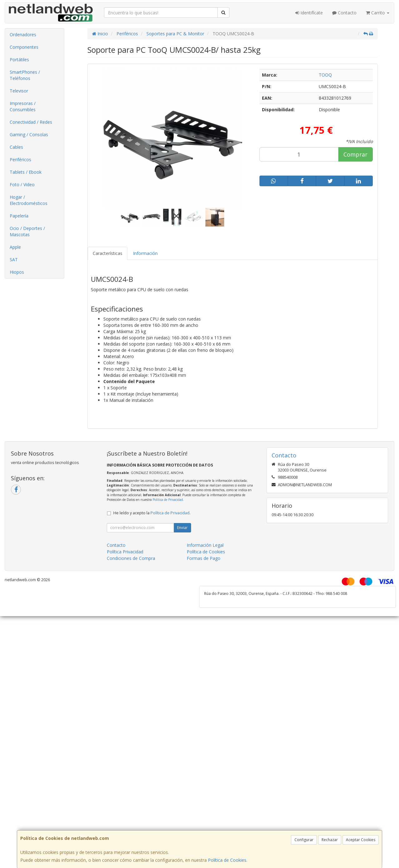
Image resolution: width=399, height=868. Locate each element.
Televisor (19, 91)
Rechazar (330, 840)
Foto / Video (22, 185)
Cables (16, 147)
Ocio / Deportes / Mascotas (27, 231)
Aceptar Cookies (361, 840)
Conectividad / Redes (31, 122)
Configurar (304, 840)
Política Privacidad (125, 552)
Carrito (378, 13)
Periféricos (20, 160)
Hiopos (17, 272)
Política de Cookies (227, 860)
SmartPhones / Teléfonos (25, 75)
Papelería (19, 216)
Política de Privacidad (168, 500)
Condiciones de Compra (131, 558)
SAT (14, 259)
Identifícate (309, 13)
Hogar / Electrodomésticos (29, 200)
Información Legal (205, 545)
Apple (15, 247)
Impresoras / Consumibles (23, 106)
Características (108, 253)
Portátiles (19, 60)
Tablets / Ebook (26, 172)
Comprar (355, 154)
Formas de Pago (204, 558)
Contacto (344, 13)
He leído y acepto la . (152, 513)
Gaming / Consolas (29, 135)
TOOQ (325, 75)
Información (145, 253)
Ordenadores (23, 35)
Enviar (182, 528)
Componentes (24, 47)
